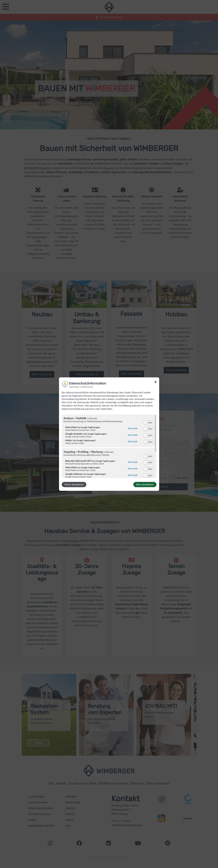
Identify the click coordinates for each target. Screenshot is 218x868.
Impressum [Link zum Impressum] (74, 387)
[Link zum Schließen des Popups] (156, 382)
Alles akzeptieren (145, 485)
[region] (109, 446)
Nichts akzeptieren (74, 485)
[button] (145, 423)
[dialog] (109, 434)
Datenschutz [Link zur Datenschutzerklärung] (87, 387)
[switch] (149, 422)
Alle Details (133, 428)
